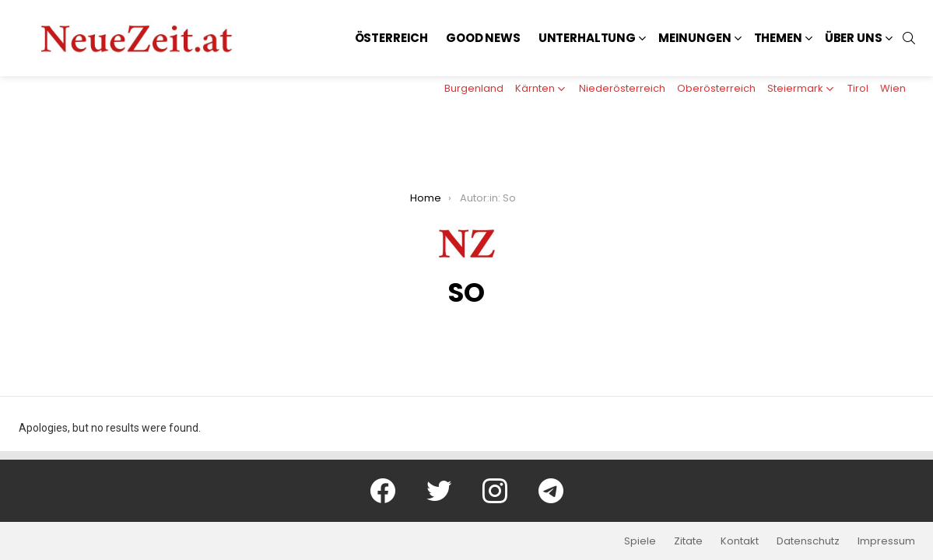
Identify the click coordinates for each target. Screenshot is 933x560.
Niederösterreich (622, 88)
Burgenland (474, 88)
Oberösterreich (716, 88)
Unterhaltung (587, 38)
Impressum (886, 541)
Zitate (688, 541)
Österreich (392, 38)
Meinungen (695, 38)
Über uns (854, 38)
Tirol (858, 88)
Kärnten (535, 88)
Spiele (640, 541)
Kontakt (740, 541)
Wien (893, 88)
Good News (483, 38)
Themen (778, 38)
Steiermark (795, 88)
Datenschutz (808, 541)
